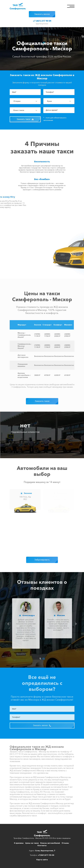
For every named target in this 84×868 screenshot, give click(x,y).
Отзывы (65, 843)
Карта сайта (42, 860)
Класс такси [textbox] (19, 110)
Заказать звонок (42, 14)
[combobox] (25, 101)
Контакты (42, 845)
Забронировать (42, 560)
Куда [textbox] (49, 101)
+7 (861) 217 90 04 (42, 21)
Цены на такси (32, 843)
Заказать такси (25, 119)
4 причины (19, 843)
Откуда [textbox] (17, 101)
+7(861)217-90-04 (46, 855)
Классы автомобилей (50, 843)
